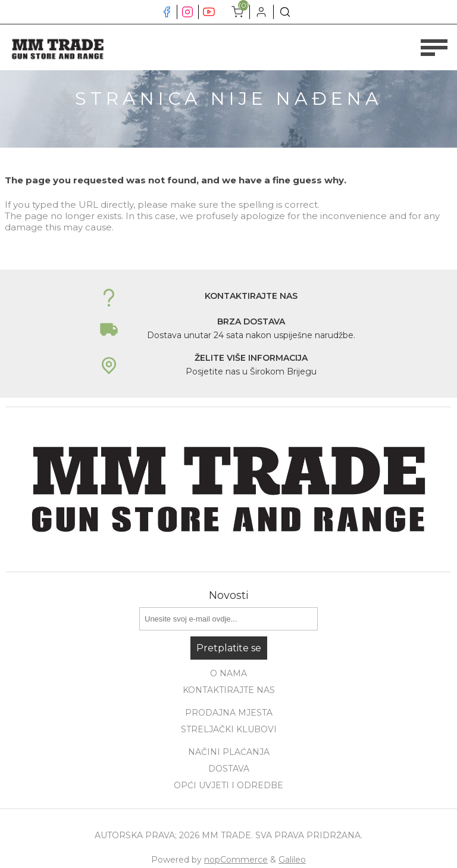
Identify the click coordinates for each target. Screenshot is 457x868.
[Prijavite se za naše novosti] (228, 619)
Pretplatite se (229, 648)
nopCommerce (236, 860)
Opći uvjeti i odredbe (228, 785)
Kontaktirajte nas (229, 690)
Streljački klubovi (229, 729)
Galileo (292, 860)
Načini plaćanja (229, 752)
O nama (228, 673)
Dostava (229, 769)
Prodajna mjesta (229, 713)
